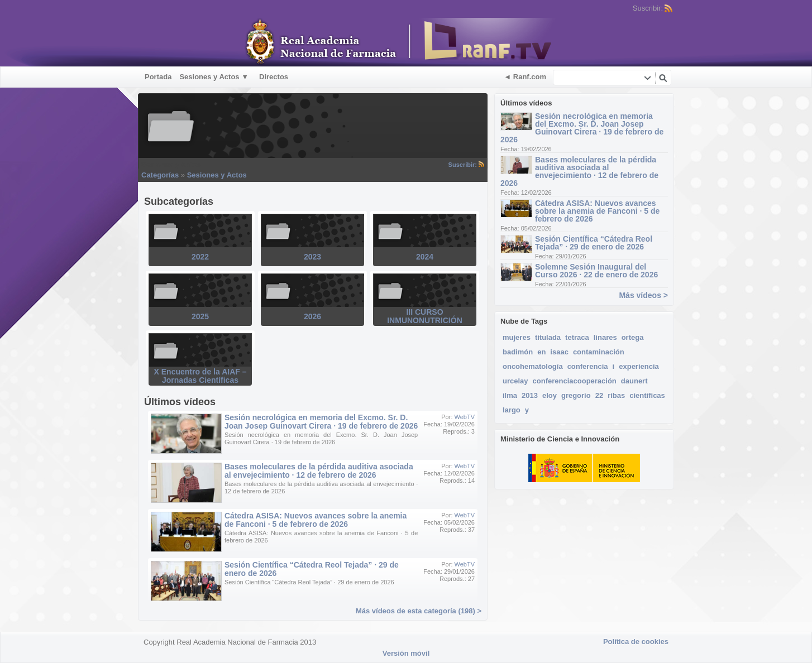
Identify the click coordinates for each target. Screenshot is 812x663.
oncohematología (533, 366)
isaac (559, 352)
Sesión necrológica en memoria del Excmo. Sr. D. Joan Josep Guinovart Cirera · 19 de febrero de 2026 (582, 128)
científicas (647, 395)
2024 (425, 257)
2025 (200, 316)
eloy (550, 395)
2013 (530, 395)
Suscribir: (466, 165)
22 (599, 395)
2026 (312, 316)
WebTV (465, 417)
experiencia (639, 366)
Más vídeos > (643, 295)
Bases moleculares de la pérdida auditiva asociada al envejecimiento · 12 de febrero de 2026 (579, 171)
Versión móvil (406, 653)
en (541, 352)
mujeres (517, 337)
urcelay (515, 381)
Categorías (160, 175)
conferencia (588, 366)
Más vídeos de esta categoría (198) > (419, 611)
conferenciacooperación (575, 381)
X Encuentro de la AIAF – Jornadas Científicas (200, 376)
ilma (510, 395)
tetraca (577, 337)
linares (605, 337)
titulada (548, 337)
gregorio (576, 395)
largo (512, 410)
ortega (633, 337)
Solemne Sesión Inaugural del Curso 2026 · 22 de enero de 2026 (596, 271)
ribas (616, 395)
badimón (518, 352)
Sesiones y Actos (217, 175)
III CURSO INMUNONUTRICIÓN (425, 316)
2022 (200, 257)
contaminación (599, 352)
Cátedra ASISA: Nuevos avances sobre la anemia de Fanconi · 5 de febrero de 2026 (597, 211)
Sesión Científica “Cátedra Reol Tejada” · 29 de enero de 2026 (594, 243)
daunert (634, 381)
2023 (312, 257)
